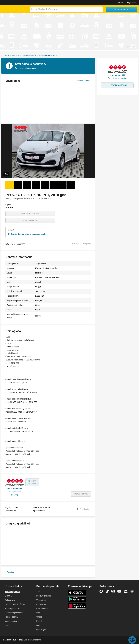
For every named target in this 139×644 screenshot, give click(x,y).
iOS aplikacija (77, 592)
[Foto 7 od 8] (62, 185)
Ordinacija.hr (42, 629)
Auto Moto (16, 55)
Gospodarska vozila (29, 55)
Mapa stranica (11, 621)
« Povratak (10, 572)
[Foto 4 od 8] (36, 185)
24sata (39, 592)
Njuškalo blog (132, 591)
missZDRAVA (42, 608)
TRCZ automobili (15, 489)
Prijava (120, 3)
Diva (38, 625)
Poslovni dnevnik (44, 596)
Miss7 (39, 613)
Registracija (132, 3)
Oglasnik (6, 55)
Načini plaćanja (11, 617)
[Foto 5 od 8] (45, 185)
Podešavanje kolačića (14, 613)
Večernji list (41, 600)
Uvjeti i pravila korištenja (15, 604)
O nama (8, 596)
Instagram (113, 591)
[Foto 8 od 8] (71, 185)
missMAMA (41, 604)
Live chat (132, 640)
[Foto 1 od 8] (10, 185)
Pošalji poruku (30, 220)
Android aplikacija (77, 599)
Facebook (101, 591)
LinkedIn (126, 591)
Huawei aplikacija (77, 606)
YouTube (119, 591)
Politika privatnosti (12, 608)
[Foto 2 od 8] (18, 185)
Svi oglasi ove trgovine (15, 493)
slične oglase (30, 68)
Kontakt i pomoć (12, 592)
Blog (7, 625)
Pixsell (39, 621)
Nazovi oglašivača (30, 214)
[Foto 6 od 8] (54, 185)
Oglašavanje (10, 600)
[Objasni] (14, 230)
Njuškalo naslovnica (14, 9)
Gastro (39, 617)
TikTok (107, 591)
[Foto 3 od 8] (27, 185)
